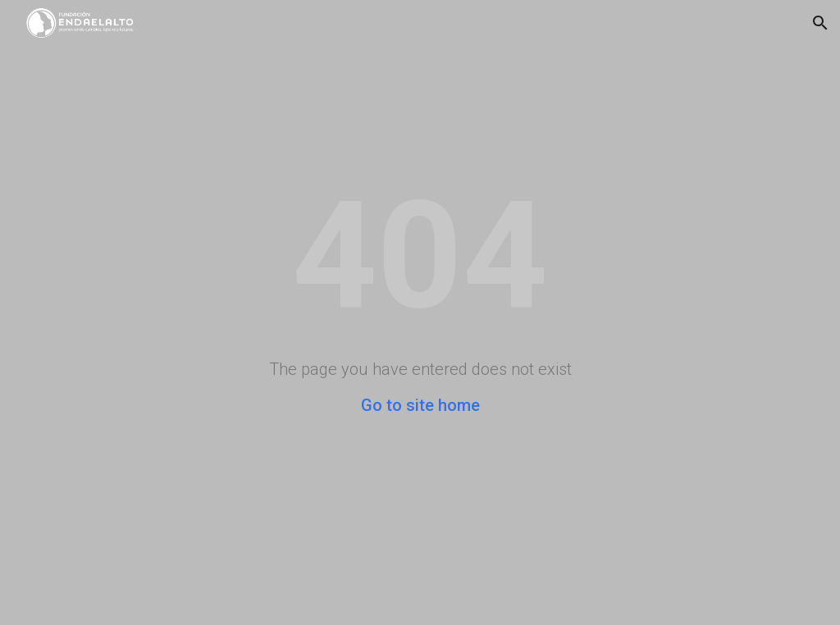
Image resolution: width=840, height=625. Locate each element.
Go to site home (420, 405)
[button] (820, 23)
